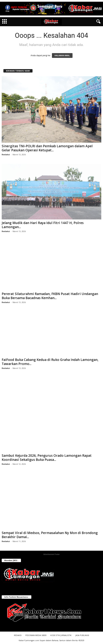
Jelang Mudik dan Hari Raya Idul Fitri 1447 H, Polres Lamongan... (43, 225)
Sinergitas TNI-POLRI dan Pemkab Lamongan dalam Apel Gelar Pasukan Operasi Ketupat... (47, 148)
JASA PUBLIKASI (82, 635)
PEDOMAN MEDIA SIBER (36, 635)
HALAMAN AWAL (62, 55)
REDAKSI (18, 635)
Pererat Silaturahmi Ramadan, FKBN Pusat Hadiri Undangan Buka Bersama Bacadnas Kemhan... (50, 296)
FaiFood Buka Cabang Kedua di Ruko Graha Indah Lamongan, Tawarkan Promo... (50, 362)
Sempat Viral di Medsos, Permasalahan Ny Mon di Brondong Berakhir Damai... (50, 535)
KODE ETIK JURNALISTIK (61, 635)
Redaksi (6, 154)
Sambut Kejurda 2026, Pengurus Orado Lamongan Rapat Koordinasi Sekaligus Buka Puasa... (47, 458)
